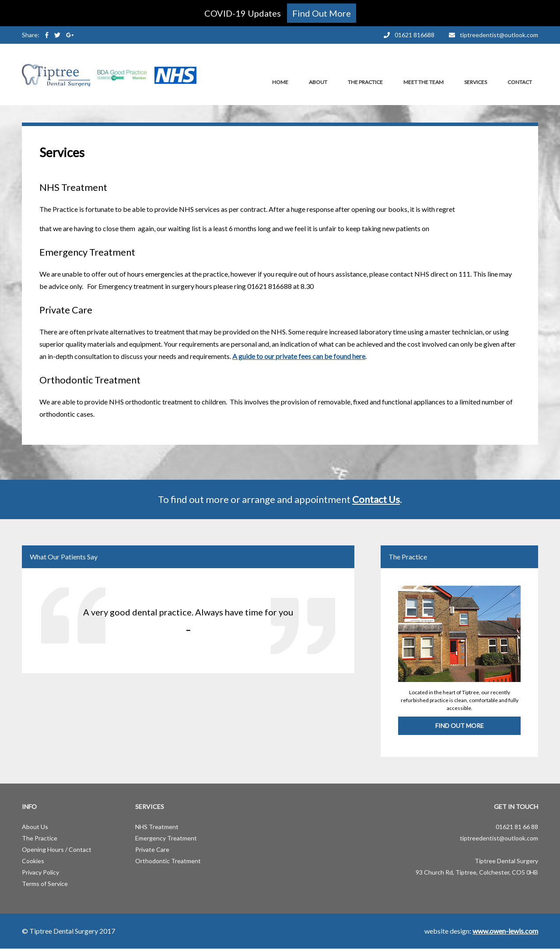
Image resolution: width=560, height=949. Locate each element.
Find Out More (460, 726)
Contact (520, 82)
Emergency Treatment (166, 838)
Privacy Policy (40, 872)
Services (476, 82)
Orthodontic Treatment (168, 861)
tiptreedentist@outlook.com (499, 838)
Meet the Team (423, 82)
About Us (35, 827)
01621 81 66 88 (517, 827)
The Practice (365, 82)
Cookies (33, 861)
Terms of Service (45, 884)
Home (280, 82)
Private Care (152, 849)
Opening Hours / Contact (57, 849)
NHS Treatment (157, 827)
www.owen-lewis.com (505, 931)
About (318, 82)
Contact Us (376, 499)
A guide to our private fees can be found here (299, 356)
